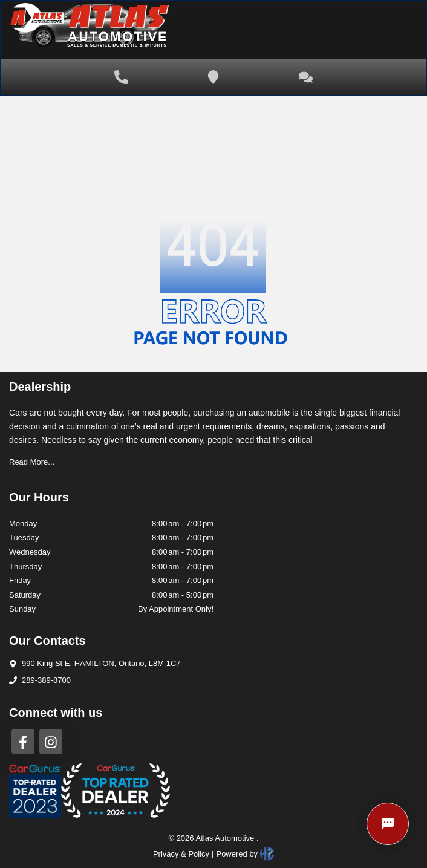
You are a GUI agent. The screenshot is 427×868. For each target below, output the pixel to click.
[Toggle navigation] (391, 30)
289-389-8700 (46, 680)
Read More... (32, 462)
